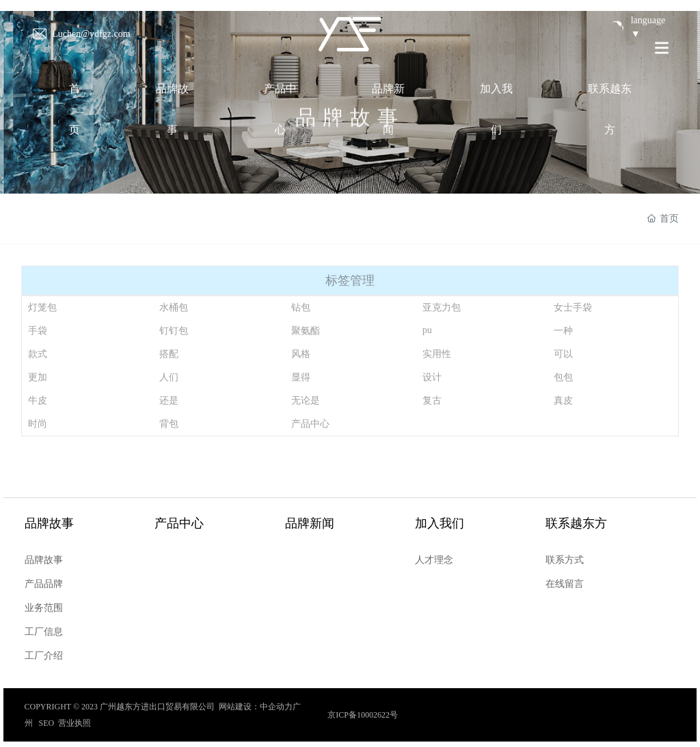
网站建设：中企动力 (256, 707)
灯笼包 (42, 307)
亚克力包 (442, 307)
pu (427, 330)
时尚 (38, 424)
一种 (563, 331)
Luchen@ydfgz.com (91, 33)
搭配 (169, 354)
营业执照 (75, 723)
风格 (301, 354)
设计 (432, 377)
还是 (169, 401)
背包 (169, 424)
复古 (432, 401)
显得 (301, 377)
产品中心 (310, 424)
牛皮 (38, 401)
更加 (38, 377)
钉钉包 (174, 331)
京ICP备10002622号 (363, 715)
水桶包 (174, 307)
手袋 (38, 331)
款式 (38, 354)
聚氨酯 (306, 331)
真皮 (563, 401)
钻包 (301, 307)
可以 (563, 354)
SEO (47, 723)
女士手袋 (573, 307)
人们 (169, 377)
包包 (563, 377)
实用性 (437, 354)
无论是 (306, 401)
